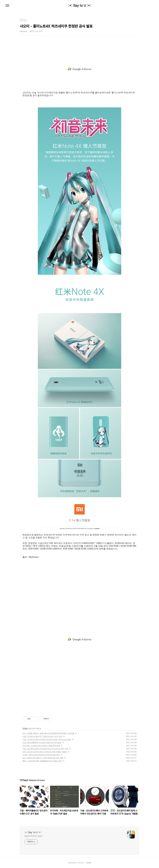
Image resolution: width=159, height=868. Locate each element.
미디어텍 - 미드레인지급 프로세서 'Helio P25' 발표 (41, 746)
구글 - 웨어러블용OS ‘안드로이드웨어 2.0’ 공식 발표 (42, 743)
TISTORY (80, 863)
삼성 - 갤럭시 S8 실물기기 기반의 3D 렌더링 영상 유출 (43, 758)
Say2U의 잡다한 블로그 (34, 836)
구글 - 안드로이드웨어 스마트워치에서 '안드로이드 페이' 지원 (45, 749)
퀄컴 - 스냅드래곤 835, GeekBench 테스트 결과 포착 (42, 761)
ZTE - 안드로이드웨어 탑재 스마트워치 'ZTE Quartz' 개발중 (45, 752)
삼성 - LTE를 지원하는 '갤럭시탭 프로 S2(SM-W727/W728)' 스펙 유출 (48, 733)
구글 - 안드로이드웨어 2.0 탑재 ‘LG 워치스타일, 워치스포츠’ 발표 (47, 739)
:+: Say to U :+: (80, 6)
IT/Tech (25, 729)
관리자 (89, 863)
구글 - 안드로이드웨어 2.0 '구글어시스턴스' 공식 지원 (42, 736)
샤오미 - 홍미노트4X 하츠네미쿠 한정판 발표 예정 (41, 755)
